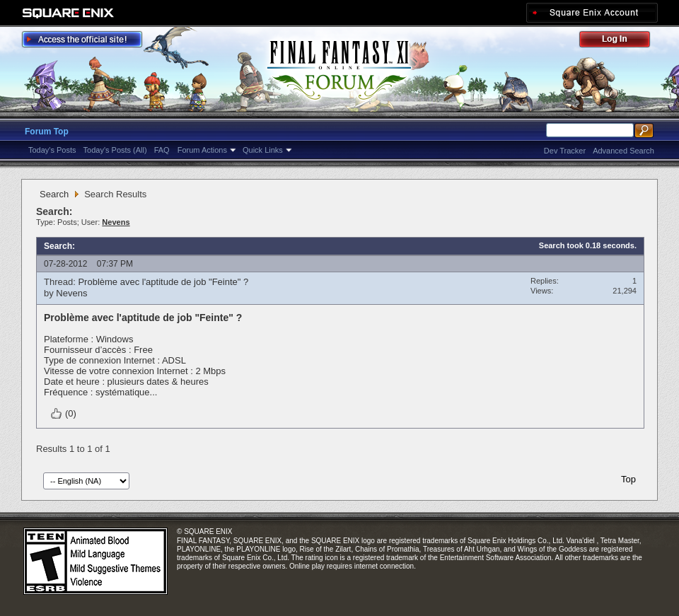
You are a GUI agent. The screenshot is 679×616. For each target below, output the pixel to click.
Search (54, 194)
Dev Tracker (565, 151)
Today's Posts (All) (115, 150)
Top (628, 479)
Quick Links (263, 150)
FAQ (162, 150)
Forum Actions (202, 150)
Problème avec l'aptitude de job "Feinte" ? (163, 282)
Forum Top (47, 132)
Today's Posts (52, 150)
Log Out (622, 41)
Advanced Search (623, 151)
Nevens (71, 293)
